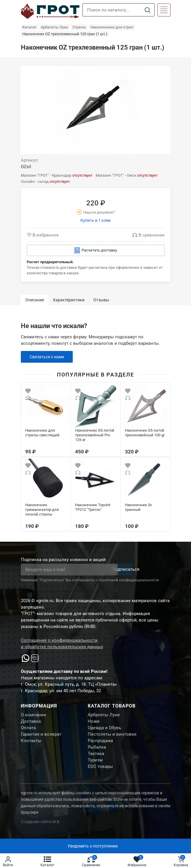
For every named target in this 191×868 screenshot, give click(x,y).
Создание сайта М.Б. (41, 830)
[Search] (148, 10)
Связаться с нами (48, 357)
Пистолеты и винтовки (112, 737)
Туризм (95, 767)
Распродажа (100, 745)
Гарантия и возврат (41, 737)
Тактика (96, 759)
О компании (33, 715)
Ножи (94, 723)
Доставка (31, 723)
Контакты (31, 745)
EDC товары (100, 774)
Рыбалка (97, 752)
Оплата (28, 730)
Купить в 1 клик (96, 220)
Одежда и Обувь (104, 730)
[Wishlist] (28, 392)
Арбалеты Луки (104, 715)
